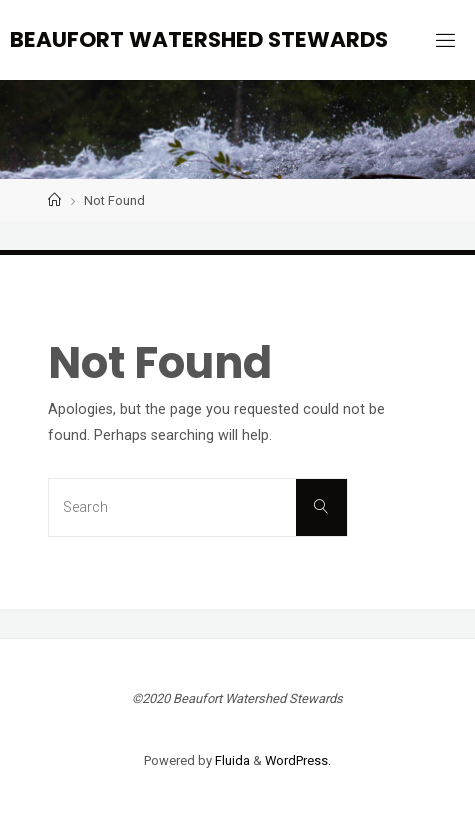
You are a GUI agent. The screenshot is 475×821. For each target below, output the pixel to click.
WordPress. (298, 760)
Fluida (231, 760)
